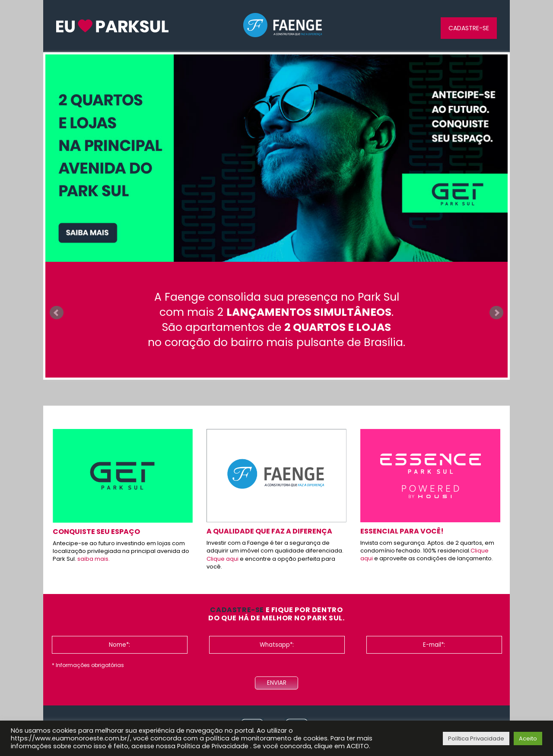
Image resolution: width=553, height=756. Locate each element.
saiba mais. (94, 559)
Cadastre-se (469, 28)
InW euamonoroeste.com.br (112, 26)
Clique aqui (222, 559)
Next (496, 313)
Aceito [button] (528, 739)
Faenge (283, 25)
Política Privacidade (476, 739)
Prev (57, 313)
